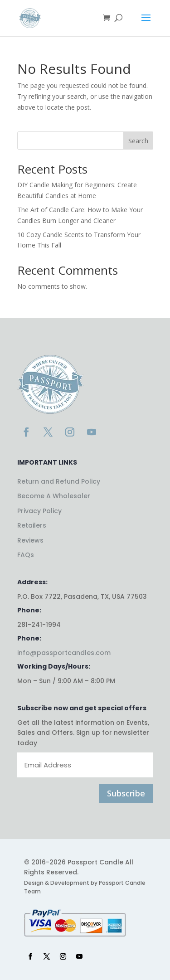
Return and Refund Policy (59, 481)
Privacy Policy (39, 511)
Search (138, 141)
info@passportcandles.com (64, 653)
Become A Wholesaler (54, 496)
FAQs (26, 555)
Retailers (32, 525)
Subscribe (126, 793)
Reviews (30, 540)
